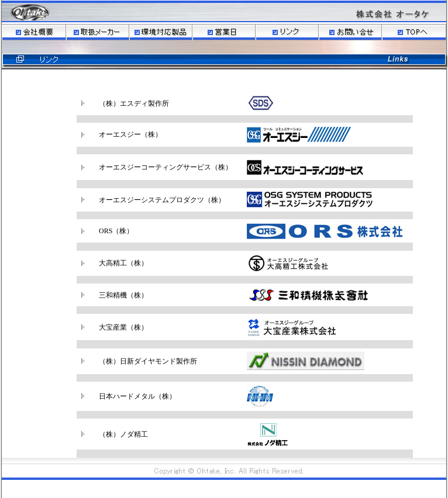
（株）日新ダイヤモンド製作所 (148, 361)
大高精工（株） (123, 263)
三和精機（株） (123, 295)
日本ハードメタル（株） (137, 396)
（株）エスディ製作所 (134, 103)
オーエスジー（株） (130, 134)
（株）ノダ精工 (123, 434)
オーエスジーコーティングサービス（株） (166, 167)
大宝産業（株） (123, 327)
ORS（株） (116, 231)
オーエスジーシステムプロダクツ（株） (162, 200)
